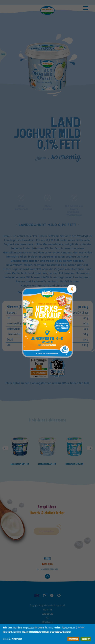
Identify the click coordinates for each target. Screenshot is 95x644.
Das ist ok (86, 639)
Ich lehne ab (73, 639)
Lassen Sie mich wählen (12, 639)
